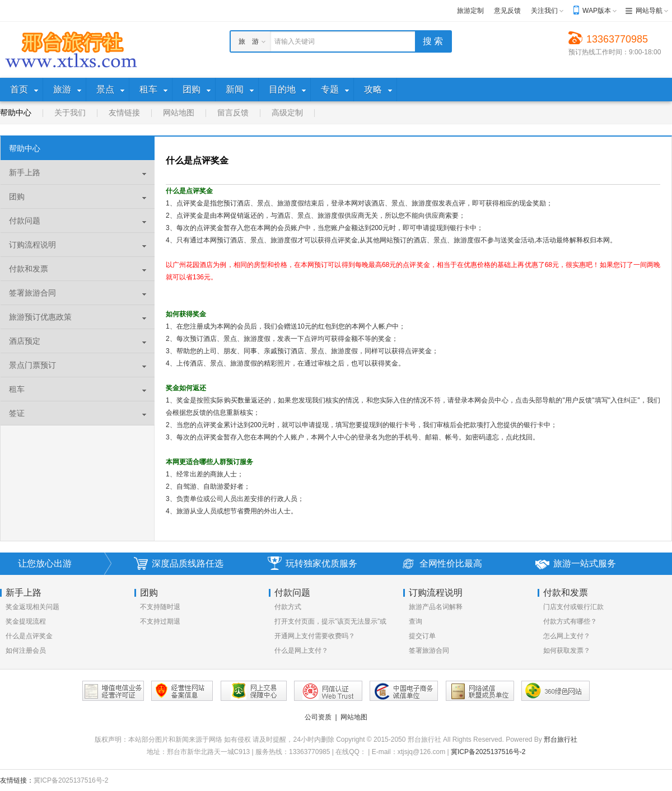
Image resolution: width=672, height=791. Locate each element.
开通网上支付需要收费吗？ (315, 636)
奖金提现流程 (26, 621)
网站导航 (649, 11)
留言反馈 (233, 113)
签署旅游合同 (429, 650)
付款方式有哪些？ (570, 621)
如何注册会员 (26, 650)
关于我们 (70, 113)
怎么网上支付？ (567, 636)
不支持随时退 (160, 607)
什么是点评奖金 (29, 636)
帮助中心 (16, 113)
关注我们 (544, 11)
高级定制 (287, 113)
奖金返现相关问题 (32, 607)
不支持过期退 (160, 621)
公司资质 (318, 717)
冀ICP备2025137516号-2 (488, 752)
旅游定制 (470, 11)
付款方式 (288, 607)
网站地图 (179, 113)
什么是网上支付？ (301, 650)
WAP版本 (597, 11)
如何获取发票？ (567, 650)
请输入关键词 (295, 41)
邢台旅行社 (561, 739)
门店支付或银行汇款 (573, 607)
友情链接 (124, 113)
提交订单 (422, 636)
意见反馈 (507, 11)
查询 (416, 621)
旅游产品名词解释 (436, 607)
